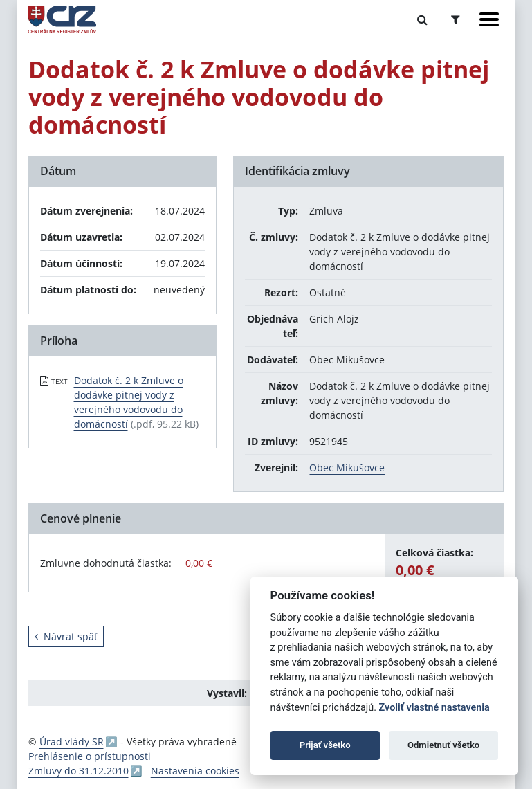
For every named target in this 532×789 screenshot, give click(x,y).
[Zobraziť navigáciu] (489, 19)
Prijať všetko (325, 745)
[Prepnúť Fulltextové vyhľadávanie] (422, 19)
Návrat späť (66, 636)
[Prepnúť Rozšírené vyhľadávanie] (456, 19)
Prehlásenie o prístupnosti (90, 756)
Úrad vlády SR (72, 742)
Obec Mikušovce (347, 468)
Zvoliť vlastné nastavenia (434, 708)
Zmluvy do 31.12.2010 (79, 771)
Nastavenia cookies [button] (195, 771)
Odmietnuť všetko (443, 745)
